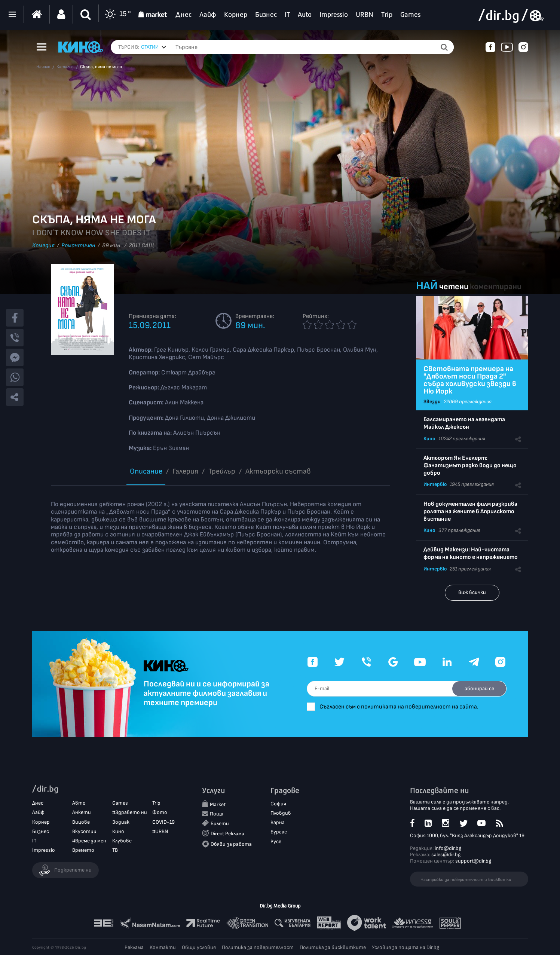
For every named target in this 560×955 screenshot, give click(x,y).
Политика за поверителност (258, 947)
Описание (146, 471)
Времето (83, 850)
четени (454, 287)
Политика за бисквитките (333, 947)
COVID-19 (163, 822)
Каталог (65, 67)
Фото (160, 813)
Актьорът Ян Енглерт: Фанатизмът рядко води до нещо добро (470, 466)
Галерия (185, 471)
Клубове (122, 841)
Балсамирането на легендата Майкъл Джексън (464, 423)
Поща (217, 814)
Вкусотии (84, 831)
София (278, 804)
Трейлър (222, 471)
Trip (156, 803)
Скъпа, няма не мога (101, 67)
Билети (220, 824)
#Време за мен (89, 841)
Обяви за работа (231, 844)
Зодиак (121, 822)
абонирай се (478, 688)
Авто (79, 803)
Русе (276, 841)
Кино (429, 439)
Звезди (432, 402)
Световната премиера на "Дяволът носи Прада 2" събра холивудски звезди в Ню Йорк (470, 380)
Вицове (81, 822)
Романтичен (78, 246)
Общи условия (199, 947)
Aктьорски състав (278, 471)
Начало (43, 67)
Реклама (134, 947)
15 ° (117, 14)
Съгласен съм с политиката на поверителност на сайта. (404, 707)
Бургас (279, 832)
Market (218, 805)
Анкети (82, 813)
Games (120, 803)
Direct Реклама (227, 834)
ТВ (115, 850)
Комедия (43, 246)
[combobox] (154, 47)
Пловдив (281, 813)
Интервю (435, 484)
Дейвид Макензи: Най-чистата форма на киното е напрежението (471, 553)
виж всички (472, 592)
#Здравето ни (130, 813)
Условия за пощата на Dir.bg (406, 947)
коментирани (496, 287)
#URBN (160, 831)
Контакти (163, 947)
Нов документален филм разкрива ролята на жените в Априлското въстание (470, 512)
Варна (278, 823)
